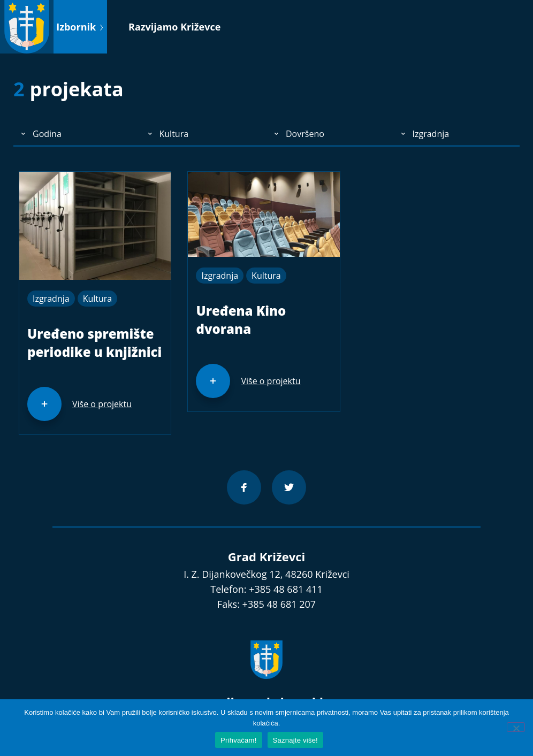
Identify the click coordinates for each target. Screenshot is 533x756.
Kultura (98, 299)
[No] (516, 727)
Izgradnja (51, 299)
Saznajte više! (295, 740)
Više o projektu (102, 404)
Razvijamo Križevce (174, 27)
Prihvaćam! (239, 740)
